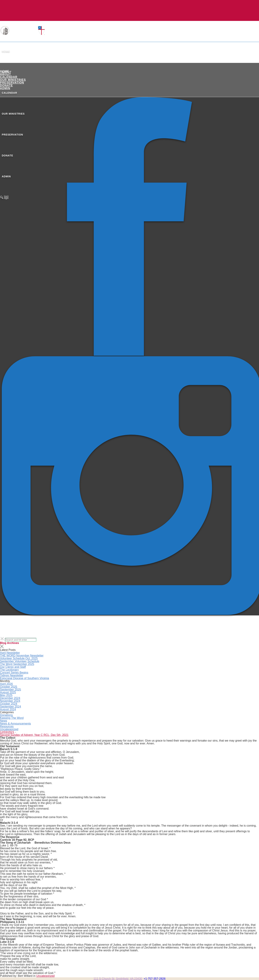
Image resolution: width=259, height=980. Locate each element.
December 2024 (10, 698)
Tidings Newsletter (12, 675)
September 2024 (10, 707)
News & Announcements (15, 724)
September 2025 (10, 690)
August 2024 (8, 709)
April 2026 (6, 684)
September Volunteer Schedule (20, 661)
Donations (6, 715)
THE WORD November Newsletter (22, 656)
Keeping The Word (12, 718)
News (4, 721)
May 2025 (6, 695)
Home (6, 51)
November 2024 (10, 701)
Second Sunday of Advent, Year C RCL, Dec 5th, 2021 (34, 735)
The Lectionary (9, 670)
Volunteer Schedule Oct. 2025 (19, 658)
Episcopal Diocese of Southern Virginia (24, 678)
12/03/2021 (7, 732)
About (5, 74)
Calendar (9, 77)
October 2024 (9, 704)
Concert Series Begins (14, 673)
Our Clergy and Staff (13, 667)
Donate (6, 85)
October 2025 (9, 687)
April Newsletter (10, 653)
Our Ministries (13, 80)
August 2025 (8, 692)
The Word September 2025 (17, 664)
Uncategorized (9, 729)
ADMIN (5, 88)
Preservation (12, 83)
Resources (7, 726)
